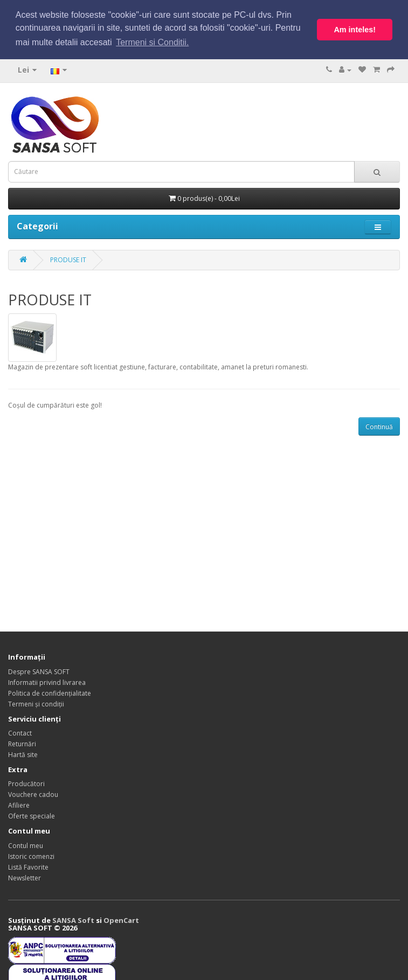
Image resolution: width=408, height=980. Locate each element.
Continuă (379, 426)
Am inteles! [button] (355, 30)
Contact (20, 733)
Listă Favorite (28, 866)
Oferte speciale (32, 815)
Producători (26, 783)
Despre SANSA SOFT (39, 671)
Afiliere (19, 805)
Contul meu (26, 845)
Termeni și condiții (36, 703)
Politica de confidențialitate (50, 693)
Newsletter (25, 877)
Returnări (22, 743)
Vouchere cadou (33, 794)
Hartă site (23, 754)
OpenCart (121, 919)
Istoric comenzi (31, 855)
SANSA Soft (73, 919)
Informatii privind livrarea (47, 682)
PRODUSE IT (68, 259)
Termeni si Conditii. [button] (152, 42)
